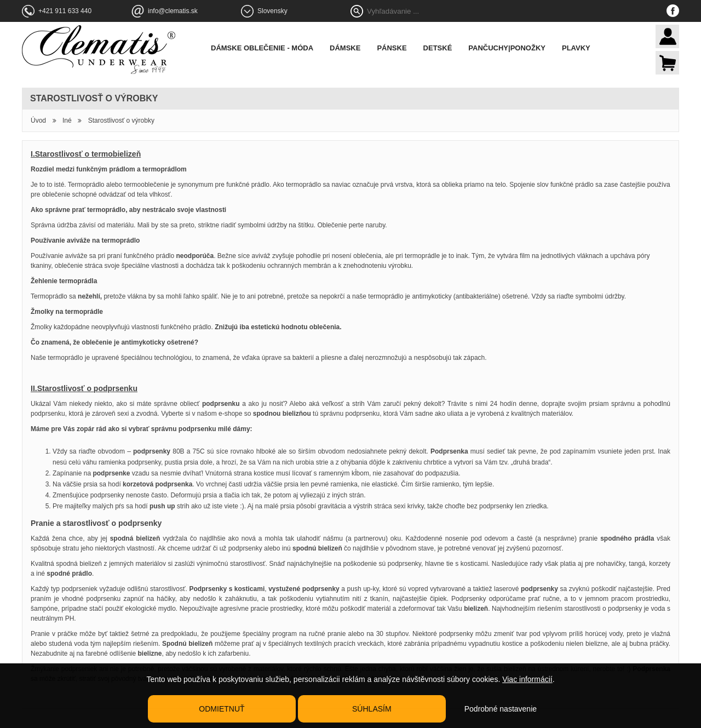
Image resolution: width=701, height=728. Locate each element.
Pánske (392, 48)
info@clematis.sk (173, 11)
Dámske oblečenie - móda (262, 48)
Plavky (576, 48)
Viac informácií (527, 679)
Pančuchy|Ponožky (507, 48)
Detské (438, 48)
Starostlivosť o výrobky (121, 121)
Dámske (345, 48)
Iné (67, 121)
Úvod (38, 121)
